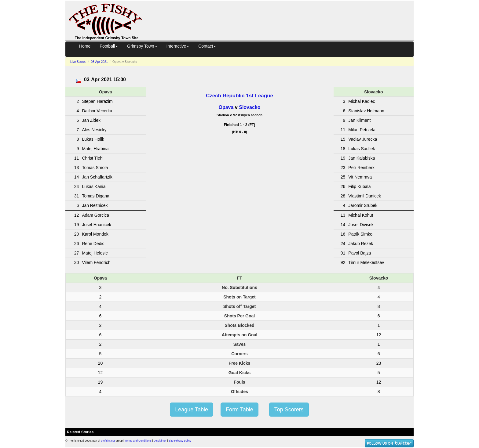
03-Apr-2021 (99, 62)
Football (109, 46)
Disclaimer (160, 441)
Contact (207, 46)
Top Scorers (289, 410)
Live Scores (78, 62)
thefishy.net (108, 441)
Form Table (239, 410)
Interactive (178, 46)
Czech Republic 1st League (239, 96)
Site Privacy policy (180, 441)
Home (85, 46)
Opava (226, 107)
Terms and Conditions (138, 441)
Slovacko (250, 107)
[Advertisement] (283, 20)
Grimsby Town (142, 46)
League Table (192, 410)
